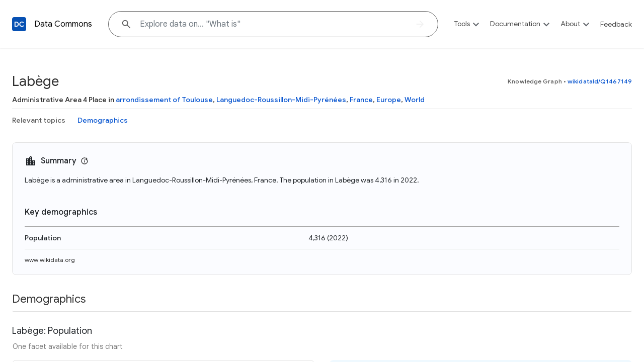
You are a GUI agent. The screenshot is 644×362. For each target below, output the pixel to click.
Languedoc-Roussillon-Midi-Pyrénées (281, 100)
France (361, 100)
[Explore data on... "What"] (273, 24)
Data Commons (63, 24)
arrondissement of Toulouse (164, 100)
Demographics (103, 120)
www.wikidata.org (50, 260)
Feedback (616, 24)
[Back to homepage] (19, 24)
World (415, 100)
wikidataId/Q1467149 (600, 81)
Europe (389, 100)
